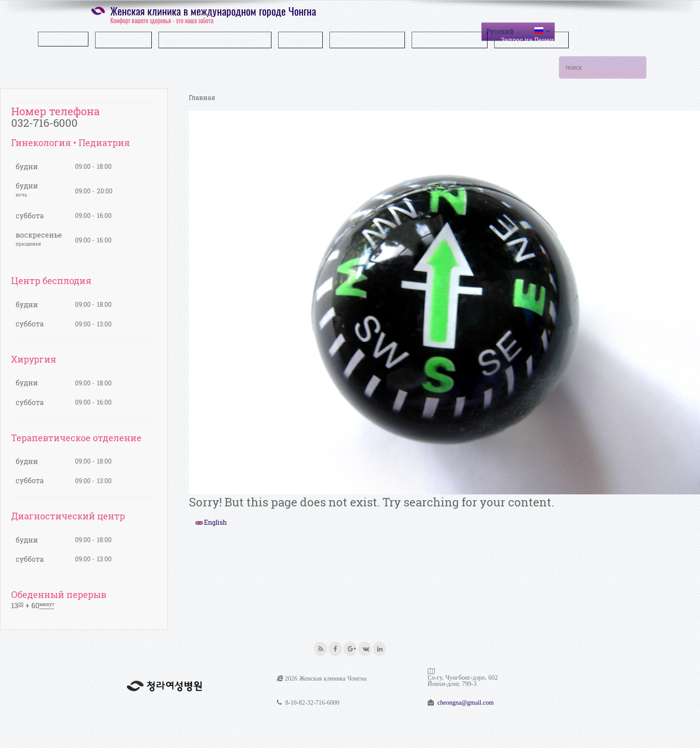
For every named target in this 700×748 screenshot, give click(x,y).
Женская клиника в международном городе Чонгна (213, 11)
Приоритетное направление (212, 40)
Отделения (121, 40)
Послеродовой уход (450, 40)
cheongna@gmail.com (466, 702)
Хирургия (300, 40)
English (211, 522)
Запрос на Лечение (531, 40)
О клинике (61, 39)
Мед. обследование (367, 40)
